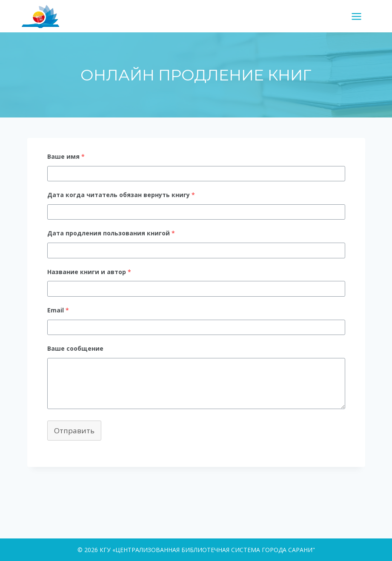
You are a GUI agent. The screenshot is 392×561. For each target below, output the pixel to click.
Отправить (74, 431)
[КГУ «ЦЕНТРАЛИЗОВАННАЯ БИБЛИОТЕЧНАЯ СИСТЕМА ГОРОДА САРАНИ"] (44, 16)
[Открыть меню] (360, 16)
